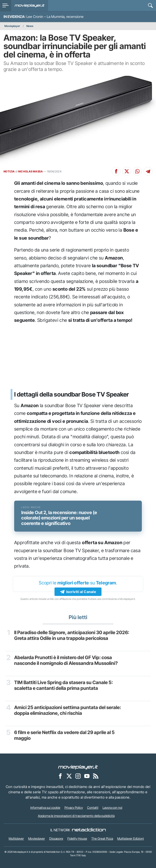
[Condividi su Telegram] (148, 171)
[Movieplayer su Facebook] (60, 776)
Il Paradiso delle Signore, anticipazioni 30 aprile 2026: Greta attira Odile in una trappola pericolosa (72, 635)
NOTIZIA (9, 171)
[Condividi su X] (127, 171)
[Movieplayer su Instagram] (78, 776)
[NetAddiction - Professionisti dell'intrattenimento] (89, 830)
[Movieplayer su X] (69, 776)
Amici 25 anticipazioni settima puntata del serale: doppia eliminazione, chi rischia (68, 710)
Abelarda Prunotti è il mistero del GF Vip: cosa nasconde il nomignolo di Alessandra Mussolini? (66, 660)
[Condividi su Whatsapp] (137, 171)
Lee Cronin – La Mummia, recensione (55, 17)
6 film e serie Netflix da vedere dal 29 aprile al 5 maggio (64, 735)
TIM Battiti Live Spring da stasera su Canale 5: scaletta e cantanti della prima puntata (63, 685)
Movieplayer (12, 26)
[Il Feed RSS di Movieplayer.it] (96, 776)
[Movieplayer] (78, 767)
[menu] (6, 6)
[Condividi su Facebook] (116, 171)
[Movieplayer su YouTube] (87, 776)
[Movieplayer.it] (30, 6)
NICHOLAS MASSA (30, 171)
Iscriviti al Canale (78, 592)
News (30, 26)
